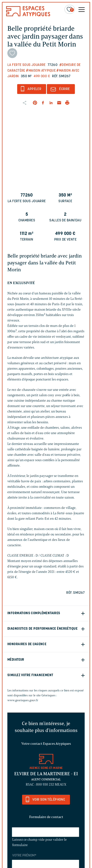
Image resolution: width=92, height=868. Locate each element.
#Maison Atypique (41, 71)
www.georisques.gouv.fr (23, 700)
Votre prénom (24, 856)
